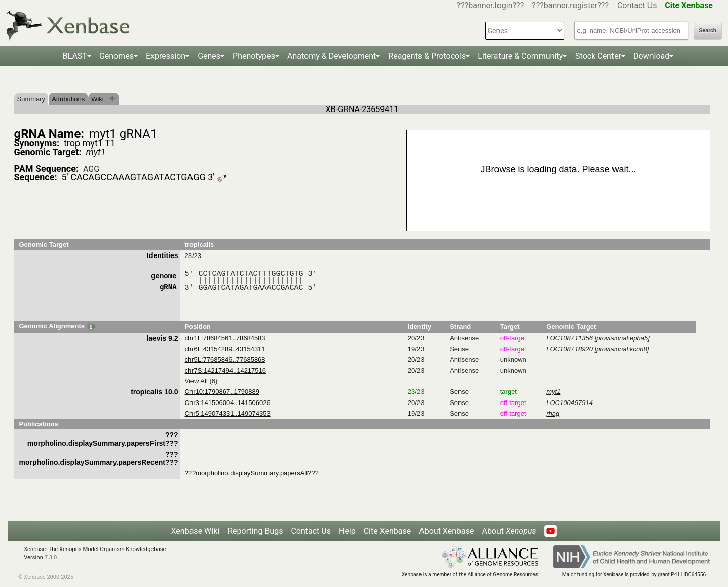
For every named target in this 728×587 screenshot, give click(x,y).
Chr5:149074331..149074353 (228, 413)
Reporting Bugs (255, 531)
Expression (166, 56)
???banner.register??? (570, 5)
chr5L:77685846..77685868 (225, 360)
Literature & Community (520, 56)
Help (347, 531)
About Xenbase (446, 531)
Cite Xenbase (388, 531)
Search (708, 31)
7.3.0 (51, 557)
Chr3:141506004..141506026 (228, 403)
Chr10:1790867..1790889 (222, 392)
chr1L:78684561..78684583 (225, 338)
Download (651, 56)
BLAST (75, 56)
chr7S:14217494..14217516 (225, 370)
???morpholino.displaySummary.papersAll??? (252, 473)
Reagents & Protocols (427, 56)
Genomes (117, 56)
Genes (209, 56)
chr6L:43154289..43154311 (225, 349)
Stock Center (598, 56)
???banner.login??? (491, 5)
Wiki (98, 99)
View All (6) (201, 381)
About (509, 531)
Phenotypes (254, 56)
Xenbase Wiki (196, 531)
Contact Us (637, 5)
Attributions (68, 99)
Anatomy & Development (332, 56)
